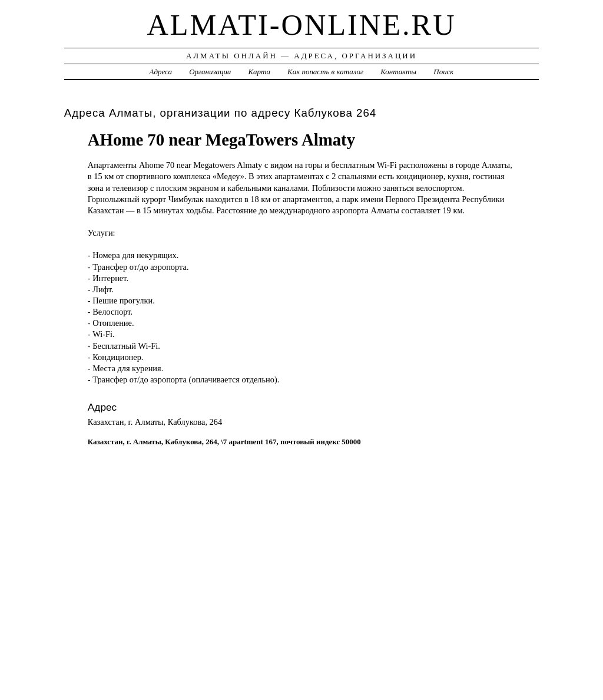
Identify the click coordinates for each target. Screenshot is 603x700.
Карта (259, 72)
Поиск (443, 72)
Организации (210, 72)
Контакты (398, 72)
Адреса (161, 72)
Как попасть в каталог (325, 72)
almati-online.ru (301, 25)
